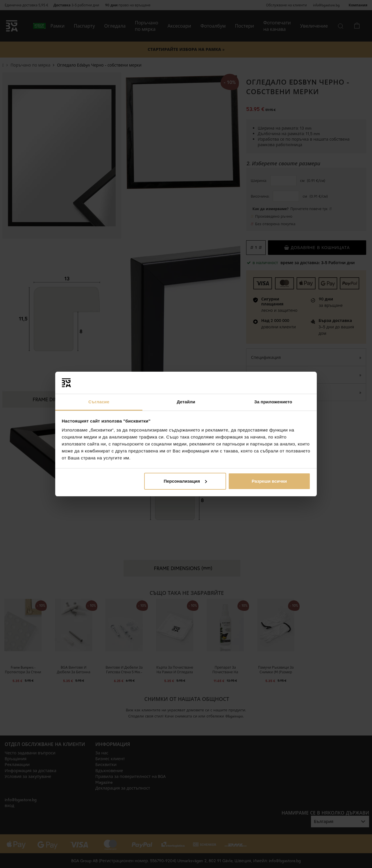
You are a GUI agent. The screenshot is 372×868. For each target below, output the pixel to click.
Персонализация (185, 481)
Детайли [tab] (186, 402)
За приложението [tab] (273, 402)
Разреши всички (269, 481)
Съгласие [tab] (99, 402)
